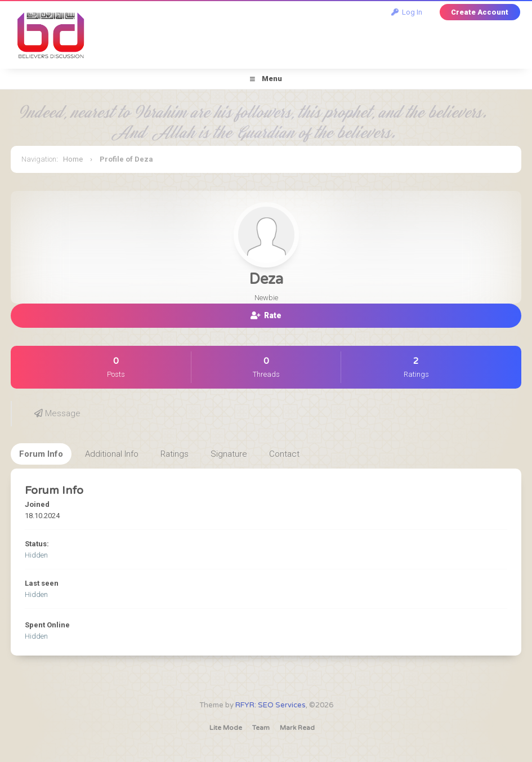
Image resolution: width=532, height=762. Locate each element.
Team (261, 728)
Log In (407, 12)
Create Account (480, 12)
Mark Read (297, 728)
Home (73, 159)
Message (57, 413)
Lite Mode (226, 728)
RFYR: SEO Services (271, 705)
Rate (266, 315)
